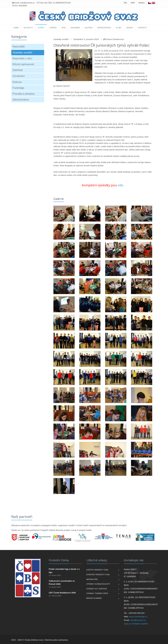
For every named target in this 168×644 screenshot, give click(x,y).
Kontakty (143, 28)
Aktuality (28, 28)
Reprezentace (104, 28)
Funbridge (19, 88)
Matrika (141, 3)
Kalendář (75, 28)
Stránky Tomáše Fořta (97, 593)
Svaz (64, 28)
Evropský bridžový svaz (98, 575)
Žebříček (18, 70)
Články (41, 28)
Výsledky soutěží (22, 53)
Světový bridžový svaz (97, 570)
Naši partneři (22, 516)
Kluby (119, 28)
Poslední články (59, 560)
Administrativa (21, 100)
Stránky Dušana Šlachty (98, 584)
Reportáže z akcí (22, 58)
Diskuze (17, 82)
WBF (133, 3)
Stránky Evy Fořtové (97, 589)
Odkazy (130, 28)
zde (120, 185)
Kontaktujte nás (134, 560)
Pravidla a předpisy (24, 94)
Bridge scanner (94, 598)
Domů (16, 28)
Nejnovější (19, 47)
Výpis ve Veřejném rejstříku (136, 624)
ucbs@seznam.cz (27, 3)
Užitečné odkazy (97, 560)
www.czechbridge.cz (138, 617)
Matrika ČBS (92, 579)
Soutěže (89, 28)
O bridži (53, 28)
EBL (125, 3)
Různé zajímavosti (23, 64)
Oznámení (19, 76)
